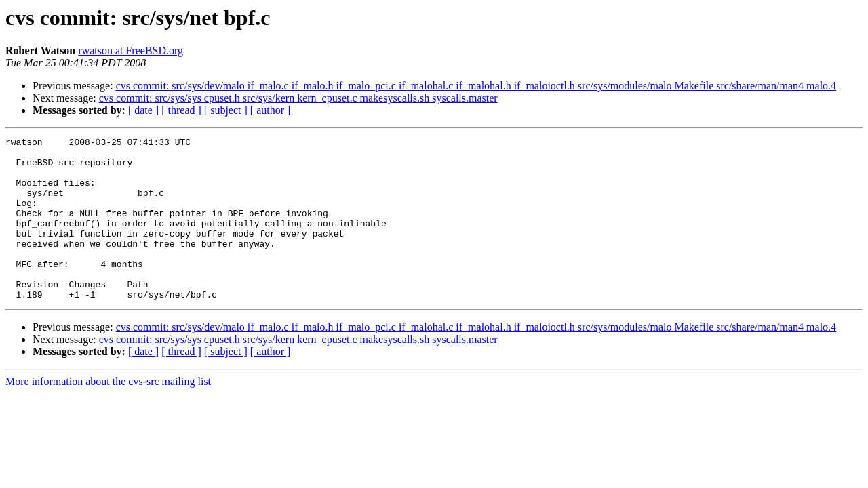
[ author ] (271, 110)
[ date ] (143, 110)
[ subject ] (226, 110)
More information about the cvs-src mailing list (108, 414)
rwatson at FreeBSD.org (131, 50)
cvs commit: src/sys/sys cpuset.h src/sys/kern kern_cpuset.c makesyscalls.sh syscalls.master (298, 98)
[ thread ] (181, 110)
